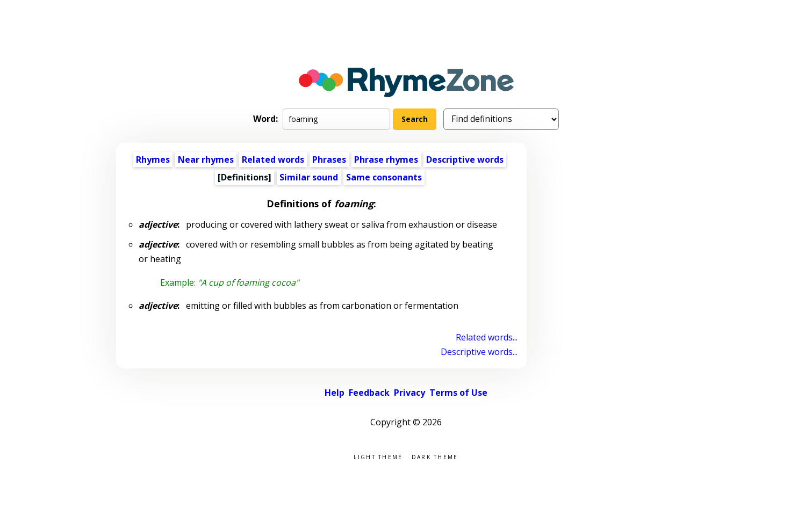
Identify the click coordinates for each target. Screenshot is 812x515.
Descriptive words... (479, 352)
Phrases (329, 159)
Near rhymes (206, 159)
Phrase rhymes (386, 159)
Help (335, 393)
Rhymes (153, 159)
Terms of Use (458, 393)
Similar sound (309, 177)
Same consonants (384, 177)
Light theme (378, 456)
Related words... (487, 337)
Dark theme (435, 456)
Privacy (409, 393)
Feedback (369, 393)
